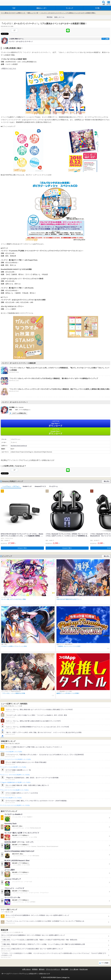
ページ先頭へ (105, 963)
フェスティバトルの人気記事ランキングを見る (14, 767)
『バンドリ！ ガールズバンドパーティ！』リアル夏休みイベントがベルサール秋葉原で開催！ (68, 13)
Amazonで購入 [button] (22, 548)
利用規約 (35, 969)
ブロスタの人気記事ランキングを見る (12, 798)
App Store (55, 424)
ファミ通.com (74, 969)
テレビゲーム (53, 486)
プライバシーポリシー (53, 969)
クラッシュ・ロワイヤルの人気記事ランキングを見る (16, 775)
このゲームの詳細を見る (19, 413)
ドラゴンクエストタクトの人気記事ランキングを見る (16, 805)
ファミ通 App (8, 3)
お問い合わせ (26, 969)
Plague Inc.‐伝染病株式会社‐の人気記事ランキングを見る (16, 782)
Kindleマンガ (27, 486)
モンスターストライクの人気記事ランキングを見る (15, 790)
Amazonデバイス (40, 486)
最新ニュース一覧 (33, 13)
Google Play (55, 432)
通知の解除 (65, 969)
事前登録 (50, 17)
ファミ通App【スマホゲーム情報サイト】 (13, 13)
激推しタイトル (59, 17)
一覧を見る (106, 481)
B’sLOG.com (84, 969)
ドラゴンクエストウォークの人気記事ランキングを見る (16, 759)
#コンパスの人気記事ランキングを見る (12, 752)
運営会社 (42, 969)
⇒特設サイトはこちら (8, 68)
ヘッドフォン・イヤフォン (11, 486)
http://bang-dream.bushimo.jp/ (19, 446)
